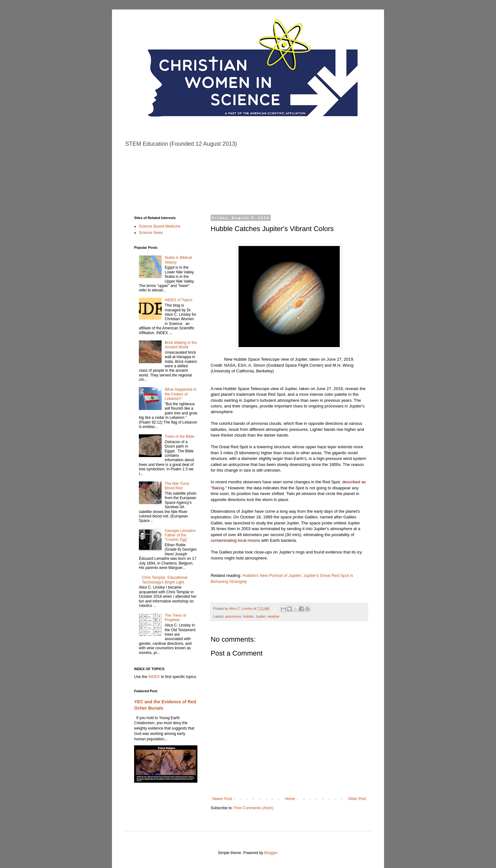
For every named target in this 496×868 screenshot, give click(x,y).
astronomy (233, 616)
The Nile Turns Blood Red (177, 486)
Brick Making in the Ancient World (181, 345)
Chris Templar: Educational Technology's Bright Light (165, 580)
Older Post (357, 799)
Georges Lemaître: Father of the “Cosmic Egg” (181, 535)
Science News (151, 233)
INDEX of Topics (179, 300)
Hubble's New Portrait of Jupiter (272, 575)
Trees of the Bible (180, 437)
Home (290, 799)
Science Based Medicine (160, 226)
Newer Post (222, 799)
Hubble (248, 616)
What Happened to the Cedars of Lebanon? (181, 394)
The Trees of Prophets (175, 618)
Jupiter (261, 616)
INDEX (154, 677)
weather (273, 616)
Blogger (271, 853)
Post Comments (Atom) (254, 808)
